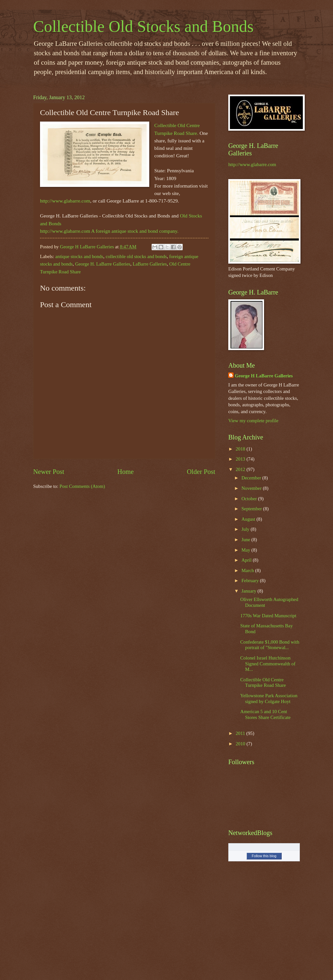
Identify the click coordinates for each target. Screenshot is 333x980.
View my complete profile (253, 421)
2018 (241, 449)
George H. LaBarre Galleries (103, 264)
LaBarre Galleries (150, 264)
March (248, 570)
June (246, 540)
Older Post (201, 472)
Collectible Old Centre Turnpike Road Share (263, 683)
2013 (241, 459)
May (246, 550)
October (250, 499)
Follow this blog (264, 856)
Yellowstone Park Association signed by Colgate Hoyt (269, 699)
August (249, 519)
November (252, 488)
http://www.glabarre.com (65, 201)
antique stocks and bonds (79, 256)
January (249, 591)
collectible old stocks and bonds (136, 256)
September (252, 509)
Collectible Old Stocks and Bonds (143, 26)
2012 (241, 469)
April (247, 560)
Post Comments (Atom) (82, 486)
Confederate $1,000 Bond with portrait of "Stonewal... (270, 645)
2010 (241, 744)
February (251, 581)
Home (126, 472)
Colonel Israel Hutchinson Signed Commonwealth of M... (268, 664)
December (252, 478)
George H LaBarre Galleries (264, 376)
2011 (241, 733)
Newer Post (49, 472)
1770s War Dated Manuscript (268, 616)
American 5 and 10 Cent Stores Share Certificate (266, 714)
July (246, 529)
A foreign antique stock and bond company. (135, 231)
